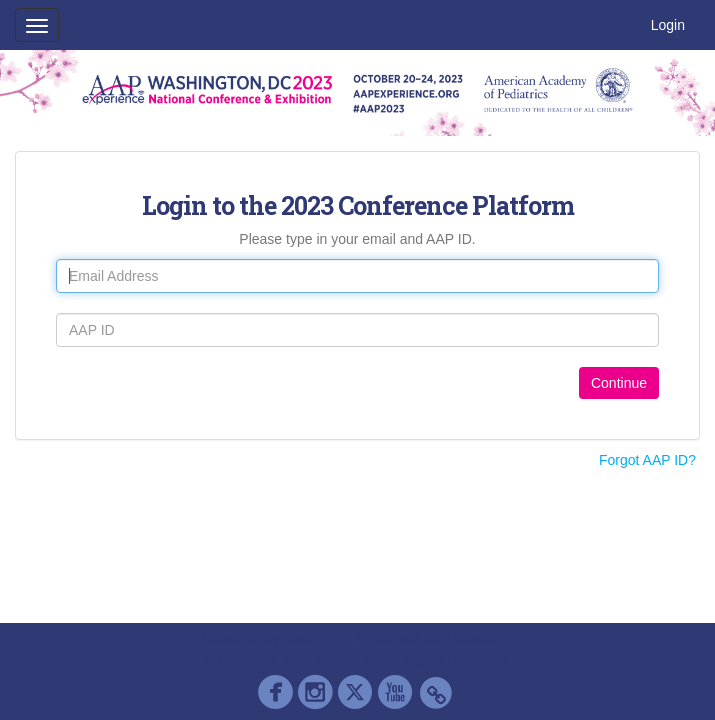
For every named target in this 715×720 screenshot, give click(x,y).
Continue (619, 383)
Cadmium (314, 638)
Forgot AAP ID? (647, 460)
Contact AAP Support (437, 638)
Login (668, 25)
